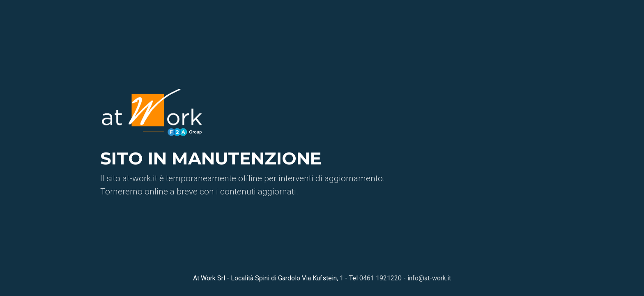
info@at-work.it (429, 278)
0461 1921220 (381, 278)
